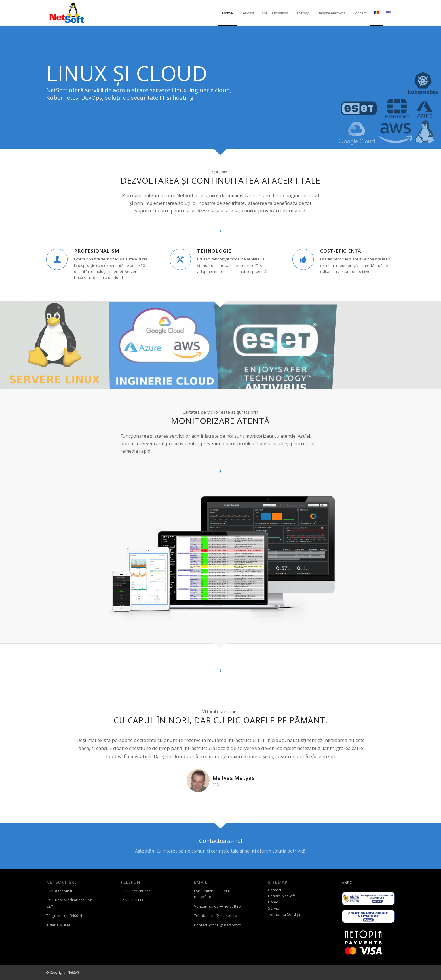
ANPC (347, 883)
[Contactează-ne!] (221, 846)
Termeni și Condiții (284, 914)
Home (273, 902)
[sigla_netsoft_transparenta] (67, 13)
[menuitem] (227, 13)
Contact (275, 890)
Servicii (274, 908)
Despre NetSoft (282, 896)
